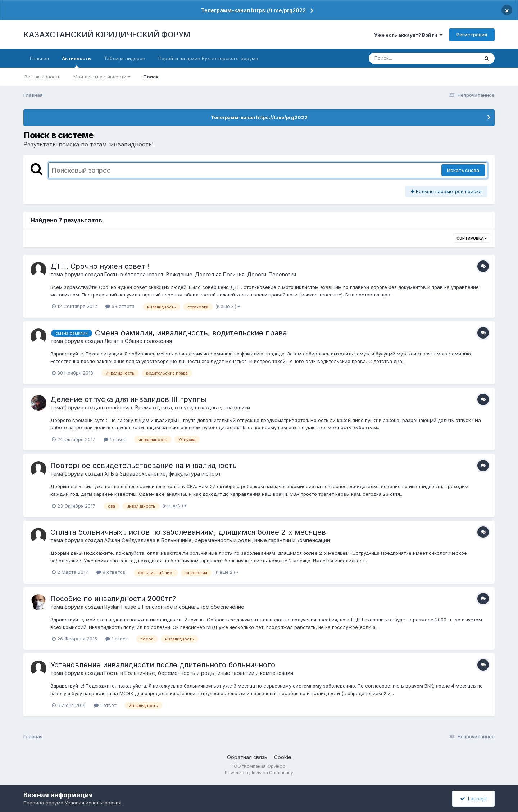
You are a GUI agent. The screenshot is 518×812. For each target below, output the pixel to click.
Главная (39, 58)
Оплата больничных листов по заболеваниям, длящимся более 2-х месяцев (188, 532)
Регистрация (472, 35)
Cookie (283, 757)
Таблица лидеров (125, 58)
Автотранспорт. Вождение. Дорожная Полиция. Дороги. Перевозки (210, 274)
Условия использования (93, 803)
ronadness (117, 407)
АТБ (109, 474)
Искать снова (463, 170)
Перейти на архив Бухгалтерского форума (208, 58)
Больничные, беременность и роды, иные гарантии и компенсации (246, 540)
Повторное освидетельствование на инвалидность (144, 466)
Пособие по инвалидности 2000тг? (113, 599)
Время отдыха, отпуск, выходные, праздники (193, 407)
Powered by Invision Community (259, 773)
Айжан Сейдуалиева (130, 540)
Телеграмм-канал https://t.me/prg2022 (253, 10)
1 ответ (115, 439)
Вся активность (42, 77)
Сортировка (472, 238)
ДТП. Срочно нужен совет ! (100, 266)
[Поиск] (410, 58)
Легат (112, 341)
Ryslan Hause (120, 607)
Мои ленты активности (102, 77)
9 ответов (111, 572)
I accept (474, 799)
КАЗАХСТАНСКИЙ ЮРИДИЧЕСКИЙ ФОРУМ (107, 35)
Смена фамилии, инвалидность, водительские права (191, 333)
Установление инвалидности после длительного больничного (163, 665)
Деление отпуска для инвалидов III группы (128, 399)
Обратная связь (247, 757)
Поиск (151, 77)
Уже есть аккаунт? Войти (408, 35)
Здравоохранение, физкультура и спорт (170, 474)
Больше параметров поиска (446, 191)
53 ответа (120, 306)
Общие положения (148, 341)
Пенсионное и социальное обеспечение (193, 607)
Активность (76, 62)
